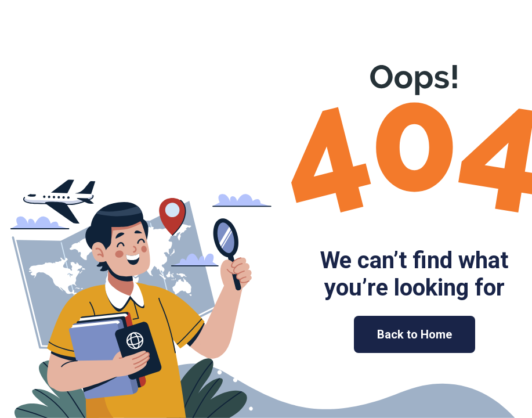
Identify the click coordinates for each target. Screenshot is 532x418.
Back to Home (415, 334)
